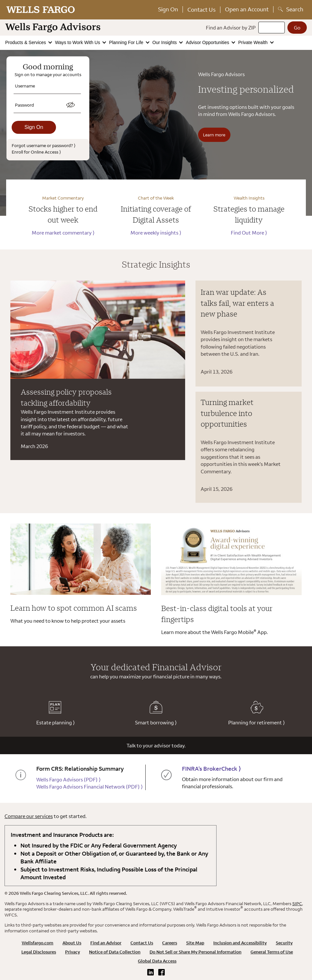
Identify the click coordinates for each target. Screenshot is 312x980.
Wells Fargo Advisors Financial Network (89, 787)
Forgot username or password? (44, 145)
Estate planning (56, 713)
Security (284, 943)
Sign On (168, 9)
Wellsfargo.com (38, 943)
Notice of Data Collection (115, 952)
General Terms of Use (272, 952)
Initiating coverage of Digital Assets (156, 214)
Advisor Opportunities (208, 42)
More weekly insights (156, 233)
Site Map (195, 943)
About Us (72, 943)
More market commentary (63, 233)
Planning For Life (127, 42)
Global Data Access (157, 961)
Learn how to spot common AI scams (74, 608)
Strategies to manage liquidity (249, 214)
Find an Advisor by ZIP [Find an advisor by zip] (231, 28)
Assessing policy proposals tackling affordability (66, 397)
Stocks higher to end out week (63, 214)
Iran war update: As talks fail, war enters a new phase (237, 303)
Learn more (214, 135)
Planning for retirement (256, 713)
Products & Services (26, 42)
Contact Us (201, 10)
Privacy (72, 952)
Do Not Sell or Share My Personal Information (195, 952)
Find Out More (249, 233)
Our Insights (165, 42)
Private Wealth (254, 42)
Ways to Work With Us (78, 42)
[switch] (71, 105)
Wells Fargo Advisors (68, 779)
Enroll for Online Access (36, 152)
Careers (170, 943)
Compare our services (29, 816)
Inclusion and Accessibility (240, 943)
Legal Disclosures (39, 952)
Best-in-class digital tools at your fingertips (217, 614)
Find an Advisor (106, 943)
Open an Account (247, 9)
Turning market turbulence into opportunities (227, 413)
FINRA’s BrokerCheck (211, 769)
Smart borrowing (156, 713)
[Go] (297, 28)
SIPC (297, 904)
